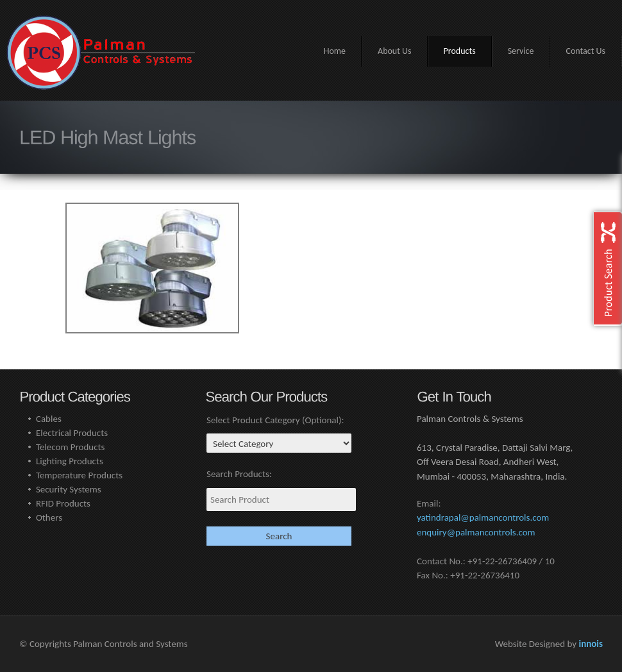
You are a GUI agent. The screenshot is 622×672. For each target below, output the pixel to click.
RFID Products (63, 503)
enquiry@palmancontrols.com (476, 532)
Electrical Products (72, 433)
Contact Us (585, 51)
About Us (395, 51)
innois (591, 644)
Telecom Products (71, 447)
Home (335, 51)
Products (460, 51)
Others (49, 517)
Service (521, 51)
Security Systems (69, 489)
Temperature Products (79, 475)
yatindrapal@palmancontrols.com (483, 517)
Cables (49, 419)
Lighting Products (70, 461)
